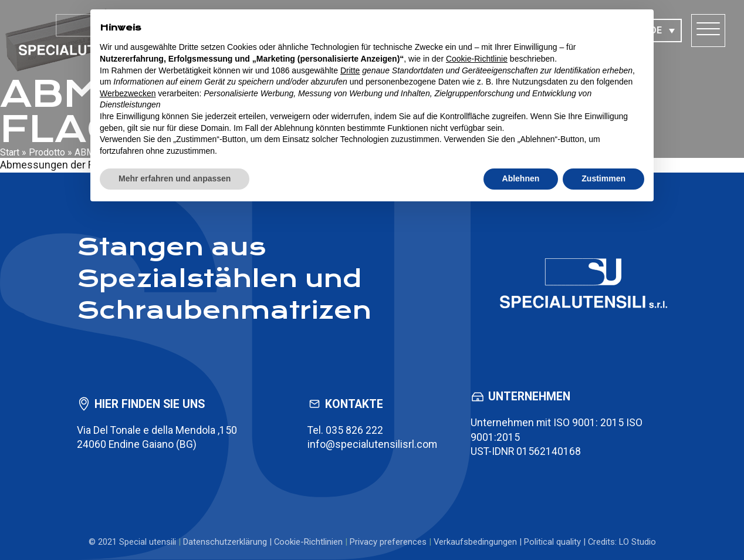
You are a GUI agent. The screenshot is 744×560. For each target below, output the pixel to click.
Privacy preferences (388, 542)
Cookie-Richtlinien (308, 542)
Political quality (552, 542)
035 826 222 (354, 430)
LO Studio (638, 542)
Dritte (350, 70)
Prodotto (47, 152)
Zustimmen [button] (603, 178)
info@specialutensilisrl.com (372, 444)
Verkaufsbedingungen (475, 542)
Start (10, 152)
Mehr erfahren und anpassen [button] (175, 178)
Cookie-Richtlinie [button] (477, 59)
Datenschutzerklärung (225, 542)
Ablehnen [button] (521, 178)
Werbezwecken (128, 93)
